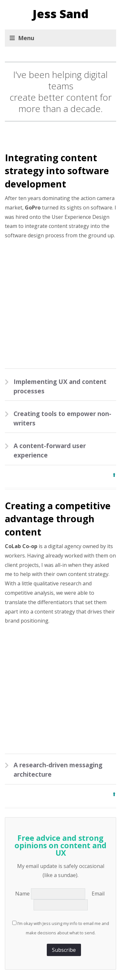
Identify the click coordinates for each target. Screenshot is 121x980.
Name (23, 894)
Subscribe (64, 950)
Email (99, 894)
